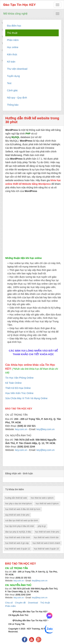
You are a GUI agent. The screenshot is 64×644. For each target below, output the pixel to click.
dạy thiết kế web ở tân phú (17, 515)
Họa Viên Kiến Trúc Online (19, 393)
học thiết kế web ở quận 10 (46, 549)
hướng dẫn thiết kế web (16, 498)
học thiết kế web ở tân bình (18, 537)
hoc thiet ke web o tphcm (42, 498)
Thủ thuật (45, 603)
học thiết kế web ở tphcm (47, 504)
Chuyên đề (20, 603)
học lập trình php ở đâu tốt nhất (20, 526)
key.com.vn (19, 581)
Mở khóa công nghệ (16, 14)
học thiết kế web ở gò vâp (17, 543)
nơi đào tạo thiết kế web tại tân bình (22, 521)
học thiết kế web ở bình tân (46, 537)
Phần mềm (10, 606)
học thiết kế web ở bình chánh (46, 543)
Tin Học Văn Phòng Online (19, 378)
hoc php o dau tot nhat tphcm (19, 504)
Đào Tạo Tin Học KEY (20, 5)
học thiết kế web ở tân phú (47, 532)
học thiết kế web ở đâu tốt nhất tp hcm (23, 509)
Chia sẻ (9, 603)
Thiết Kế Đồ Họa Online (18, 388)
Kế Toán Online (13, 383)
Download (33, 603)
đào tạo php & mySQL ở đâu (18, 532)
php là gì (42, 526)
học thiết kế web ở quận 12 (18, 549)
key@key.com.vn (40, 581)
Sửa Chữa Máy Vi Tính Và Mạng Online (26, 398)
